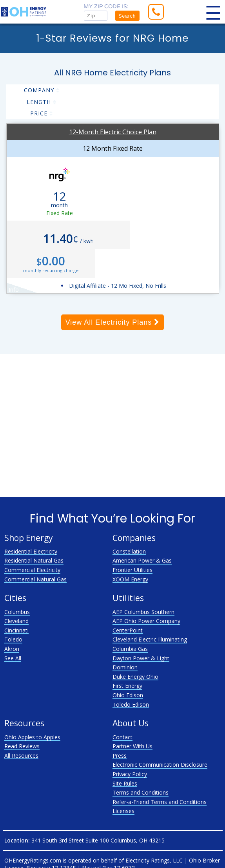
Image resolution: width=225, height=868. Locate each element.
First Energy (127, 686)
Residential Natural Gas (34, 560)
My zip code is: (106, 6)
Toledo (13, 639)
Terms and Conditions (141, 792)
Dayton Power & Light (141, 658)
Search (127, 16)
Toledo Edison (131, 704)
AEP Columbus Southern (143, 612)
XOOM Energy (130, 579)
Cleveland (16, 621)
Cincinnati (16, 630)
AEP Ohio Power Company (146, 621)
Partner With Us (132, 746)
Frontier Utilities (132, 570)
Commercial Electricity (32, 570)
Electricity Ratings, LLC (154, 860)
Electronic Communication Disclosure (160, 765)
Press (120, 756)
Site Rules (125, 783)
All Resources (21, 756)
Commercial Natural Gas (35, 579)
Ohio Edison (128, 695)
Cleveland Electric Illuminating (150, 639)
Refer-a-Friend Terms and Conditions (160, 802)
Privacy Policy (130, 774)
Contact (122, 737)
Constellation (129, 551)
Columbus (17, 612)
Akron (12, 649)
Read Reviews (22, 746)
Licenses (123, 811)
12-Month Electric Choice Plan (113, 132)
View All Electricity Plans (113, 322)
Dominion (125, 667)
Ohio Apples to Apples (32, 737)
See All (13, 658)
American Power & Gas (142, 560)
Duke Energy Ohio (135, 677)
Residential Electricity (31, 551)
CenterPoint (128, 630)
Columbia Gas (130, 649)
